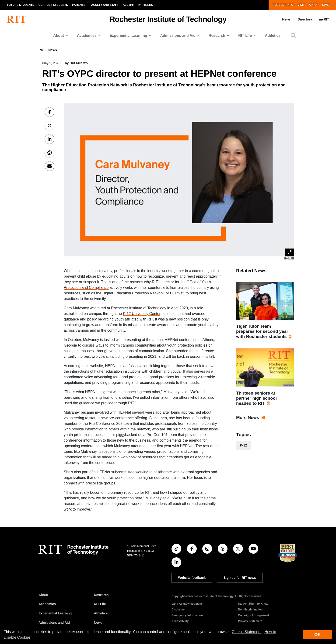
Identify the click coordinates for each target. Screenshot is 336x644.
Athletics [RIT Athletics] (101, 613)
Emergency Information (187, 615)
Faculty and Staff (104, 5)
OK (318, 635)
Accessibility (180, 621)
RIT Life (100, 604)
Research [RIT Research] (101, 595)
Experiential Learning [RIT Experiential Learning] (55, 613)
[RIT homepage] (17, 19)
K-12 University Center (142, 314)
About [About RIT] (43, 595)
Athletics (273, 36)
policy (92, 319)
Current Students (53, 5)
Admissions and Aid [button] (178, 36)
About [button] (59, 36)
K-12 (244, 445)
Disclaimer (179, 610)
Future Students (21, 5)
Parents (79, 5)
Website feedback (192, 578)
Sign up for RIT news (240, 578)
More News (248, 417)
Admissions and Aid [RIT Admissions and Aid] (54, 623)
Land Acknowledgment (187, 604)
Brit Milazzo (79, 63)
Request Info (283, 5)
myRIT (324, 19)
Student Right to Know (253, 604)
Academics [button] (87, 36)
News (286, 19)
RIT (41, 50)
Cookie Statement (247, 632)
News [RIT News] (98, 623)
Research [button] (217, 36)
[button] (293, 36)
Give (325, 5)
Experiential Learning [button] (128, 36)
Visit (301, 5)
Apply (313, 5)
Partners (145, 5)
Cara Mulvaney (76, 308)
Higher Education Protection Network (133, 293)
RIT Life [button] (245, 36)
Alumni (128, 5)
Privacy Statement (250, 621)
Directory (305, 19)
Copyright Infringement (254, 615)
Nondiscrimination (250, 610)
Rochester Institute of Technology (168, 19)
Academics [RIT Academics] (47, 604)
